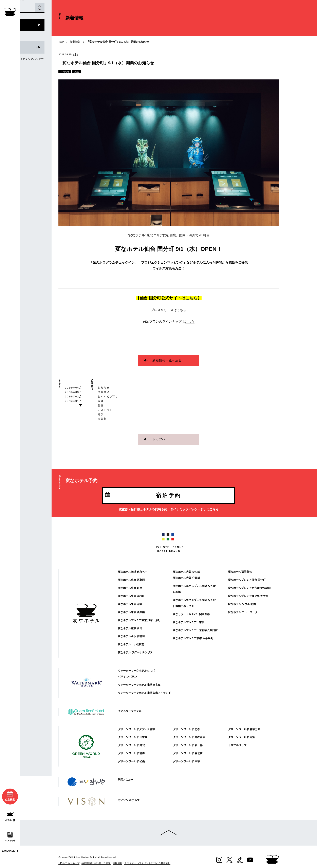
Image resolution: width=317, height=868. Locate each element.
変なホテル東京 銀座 (130, 588)
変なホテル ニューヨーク (243, 612)
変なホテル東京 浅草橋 (131, 612)
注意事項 (104, 392)
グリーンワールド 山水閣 (133, 737)
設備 (101, 401)
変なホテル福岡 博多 (240, 572)
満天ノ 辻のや (126, 780)
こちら (191, 298)
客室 (101, 405)
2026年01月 (73, 401)
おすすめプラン (108, 397)
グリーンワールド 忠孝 (186, 729)
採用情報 (117, 863)
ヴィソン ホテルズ (129, 800)
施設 (101, 414)
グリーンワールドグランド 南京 (137, 729)
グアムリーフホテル (130, 711)
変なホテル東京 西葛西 (131, 580)
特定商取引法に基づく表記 (96, 863)
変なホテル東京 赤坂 (130, 604)
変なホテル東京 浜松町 (131, 596)
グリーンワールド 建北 (131, 745)
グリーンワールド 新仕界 (188, 745)
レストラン (105, 410)
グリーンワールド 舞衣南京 (189, 737)
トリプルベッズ (237, 745)
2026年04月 (73, 388)
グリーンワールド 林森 (131, 753)
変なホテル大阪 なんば (186, 572)
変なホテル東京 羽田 (130, 628)
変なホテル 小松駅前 (131, 644)
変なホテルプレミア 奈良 (189, 622)
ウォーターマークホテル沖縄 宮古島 (139, 685)
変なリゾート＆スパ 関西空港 (191, 614)
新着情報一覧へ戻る (167, 360)
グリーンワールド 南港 (242, 737)
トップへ (159, 439)
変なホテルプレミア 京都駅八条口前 (195, 630)
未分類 (102, 419)
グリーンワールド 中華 (186, 761)
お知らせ (104, 388)
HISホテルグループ (69, 863)
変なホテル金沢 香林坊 (131, 636)
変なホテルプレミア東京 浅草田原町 (139, 620)
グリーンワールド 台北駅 (188, 753)
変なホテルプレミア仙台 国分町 (247, 580)
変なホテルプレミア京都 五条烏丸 (193, 638)
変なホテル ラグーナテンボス (135, 652)
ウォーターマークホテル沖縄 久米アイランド (145, 693)
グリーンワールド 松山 (131, 761)
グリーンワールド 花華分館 (244, 729)
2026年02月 (73, 397)
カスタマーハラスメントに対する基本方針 (147, 863)
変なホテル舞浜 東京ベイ (133, 572)
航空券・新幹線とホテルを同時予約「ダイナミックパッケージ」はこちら (169, 509)
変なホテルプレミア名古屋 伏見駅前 (249, 588)
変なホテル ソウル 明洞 (242, 604)
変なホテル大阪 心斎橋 (186, 578)
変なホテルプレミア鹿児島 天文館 (248, 596)
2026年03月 (73, 392)
